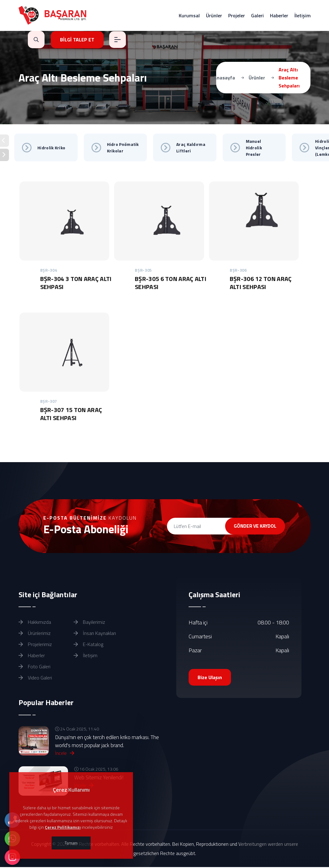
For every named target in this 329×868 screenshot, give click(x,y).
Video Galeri (35, 678)
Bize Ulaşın (210, 678)
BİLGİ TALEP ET (77, 40)
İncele (65, 754)
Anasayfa (224, 78)
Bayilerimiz (89, 623)
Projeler (237, 15)
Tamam (71, 843)
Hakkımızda (35, 623)
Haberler (279, 15)
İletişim (303, 15)
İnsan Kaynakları (95, 634)
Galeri (257, 15)
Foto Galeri (34, 667)
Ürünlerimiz (35, 634)
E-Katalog (88, 645)
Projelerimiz (35, 645)
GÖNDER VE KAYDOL (251, 526)
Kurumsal (189, 15)
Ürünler (214, 15)
